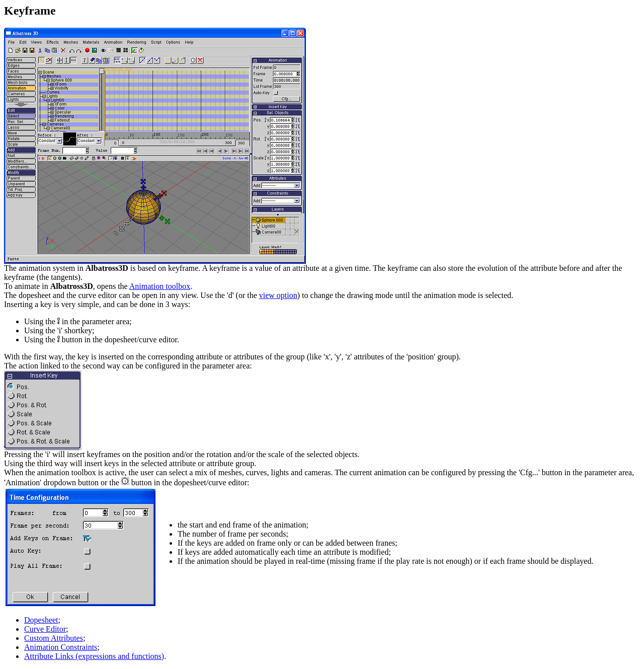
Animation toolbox (160, 286)
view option (278, 295)
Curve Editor (45, 629)
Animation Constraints (61, 647)
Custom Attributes (54, 638)
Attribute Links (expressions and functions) (94, 656)
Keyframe (30, 11)
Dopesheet (41, 620)
